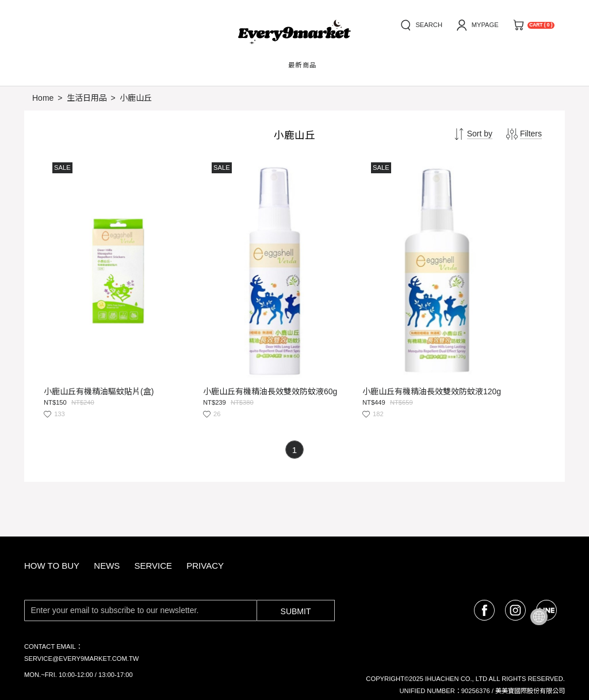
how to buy (52, 517)
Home (43, 98)
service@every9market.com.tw (81, 610)
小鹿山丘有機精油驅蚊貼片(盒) (99, 343)
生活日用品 (87, 98)
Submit (296, 562)
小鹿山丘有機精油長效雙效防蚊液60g (231, 343)
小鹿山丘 (136, 98)
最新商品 (303, 65)
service (153, 517)
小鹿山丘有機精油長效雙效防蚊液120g (359, 343)
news (107, 517)
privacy (205, 517)
